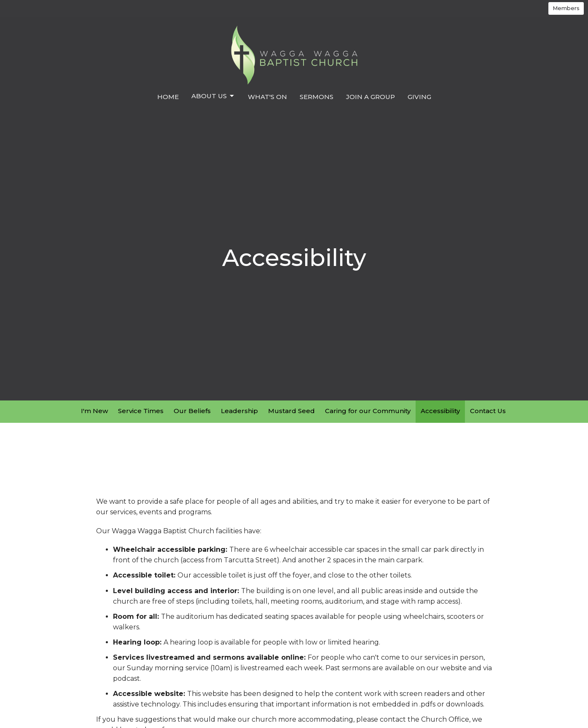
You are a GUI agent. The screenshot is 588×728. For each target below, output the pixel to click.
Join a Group (371, 97)
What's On (267, 97)
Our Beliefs (192, 411)
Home (168, 97)
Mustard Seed (291, 411)
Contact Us (488, 411)
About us (213, 96)
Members (566, 8)
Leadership (239, 411)
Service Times (141, 411)
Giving (419, 97)
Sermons (317, 97)
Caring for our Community (368, 411)
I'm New (94, 411)
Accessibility (440, 411)
